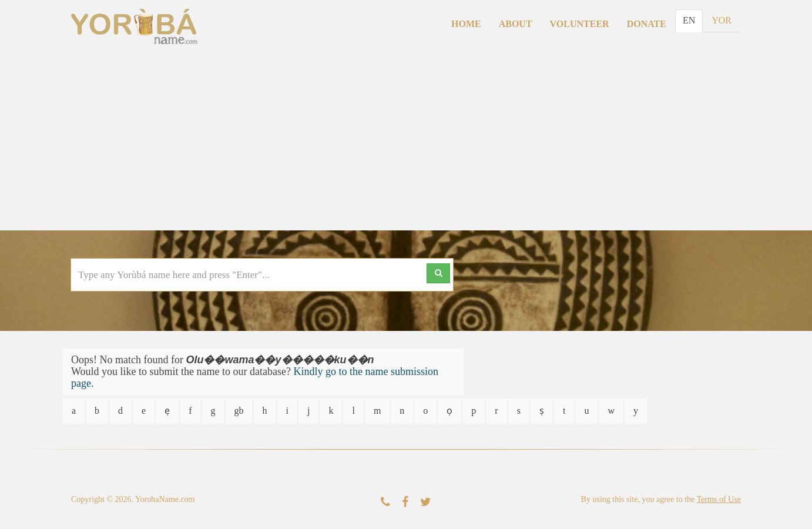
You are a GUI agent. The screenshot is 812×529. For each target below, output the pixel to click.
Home (466, 24)
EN (689, 20)
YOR (722, 20)
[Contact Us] (385, 502)
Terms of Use (719, 499)
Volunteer (580, 24)
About (516, 24)
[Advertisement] (406, 142)
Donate (647, 24)
